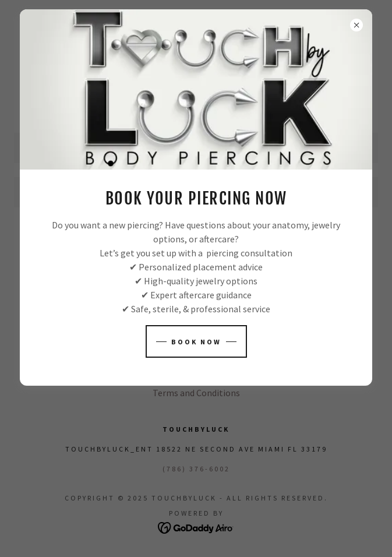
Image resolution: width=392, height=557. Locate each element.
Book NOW (196, 342)
